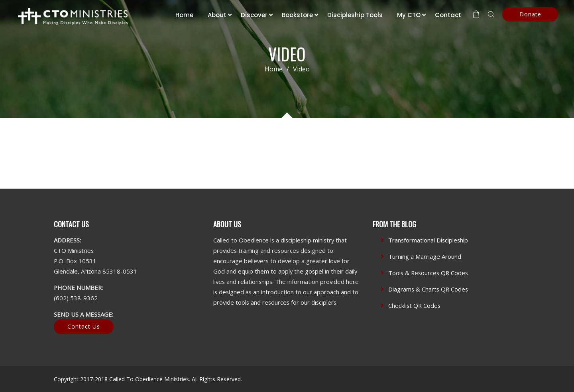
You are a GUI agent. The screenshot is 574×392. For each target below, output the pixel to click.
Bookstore (297, 15)
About (217, 15)
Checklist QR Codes (414, 305)
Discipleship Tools (355, 15)
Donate (530, 14)
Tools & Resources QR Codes (428, 273)
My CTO (409, 15)
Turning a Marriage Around (425, 256)
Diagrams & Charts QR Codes (428, 289)
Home (184, 15)
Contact (448, 15)
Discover (254, 15)
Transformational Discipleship (428, 240)
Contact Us (84, 326)
